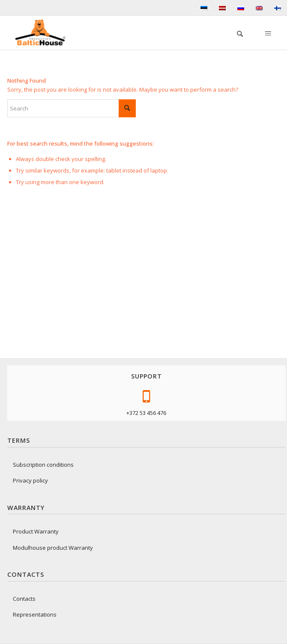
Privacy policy (30, 480)
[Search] (236, 33)
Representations (35, 614)
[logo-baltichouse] (44, 33)
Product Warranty (36, 531)
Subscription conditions (43, 465)
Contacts (24, 599)
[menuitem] (236, 33)
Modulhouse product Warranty (53, 548)
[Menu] (267, 33)
